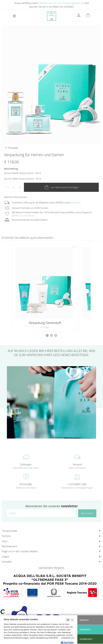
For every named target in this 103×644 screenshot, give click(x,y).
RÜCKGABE (26, 484)
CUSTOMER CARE (77, 484)
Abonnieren (87, 513)
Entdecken (76, 203)
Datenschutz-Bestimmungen (16, 638)
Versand (77, 464)
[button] (87, 291)
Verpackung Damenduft (45, 323)
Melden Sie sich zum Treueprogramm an (62, 3)
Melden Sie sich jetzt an (23, 216)
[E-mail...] (41, 513)
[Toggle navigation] (14, 16)
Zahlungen (26, 464)
